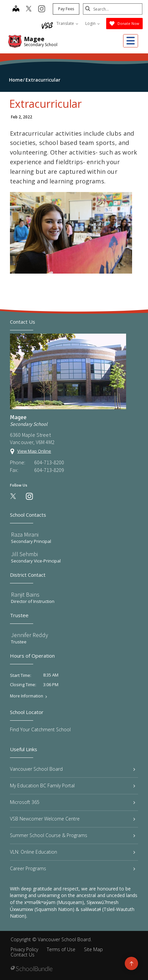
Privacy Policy (24, 949)
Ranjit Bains (25, 594)
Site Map (93, 949)
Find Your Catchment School (40, 729)
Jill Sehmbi (24, 554)
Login (93, 23)
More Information (27, 696)
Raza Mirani (25, 534)
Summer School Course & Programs (73, 835)
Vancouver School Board (73, 769)
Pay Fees (66, 9)
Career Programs (73, 868)
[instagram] (41, 9)
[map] (16, 9)
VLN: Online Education (73, 852)
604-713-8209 (49, 470)
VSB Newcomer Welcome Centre (73, 819)
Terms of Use (61, 949)
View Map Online (34, 451)
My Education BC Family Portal (73, 785)
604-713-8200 (49, 462)
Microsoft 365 (73, 802)
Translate (67, 23)
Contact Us (23, 955)
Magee (34, 39)
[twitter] (28, 9)
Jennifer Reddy (30, 635)
